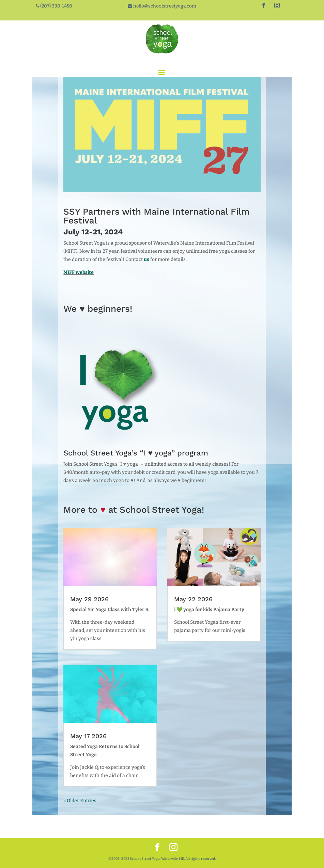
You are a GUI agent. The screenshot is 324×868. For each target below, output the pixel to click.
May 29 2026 (89, 599)
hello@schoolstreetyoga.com (164, 6)
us (146, 259)
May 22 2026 (193, 599)
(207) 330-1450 (56, 6)
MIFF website (79, 272)
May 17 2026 (88, 736)
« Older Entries (80, 801)
